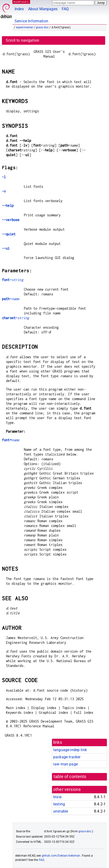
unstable (61, 811)
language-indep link (70, 750)
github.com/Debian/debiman (61, 856)
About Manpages (43, 9)
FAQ (65, 9)
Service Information (31, 21)
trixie (57, 797)
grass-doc (42, 27)
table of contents (70, 777)
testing (59, 804)
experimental (25, 27)
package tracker (67, 757)
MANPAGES (21, 2)
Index (19, 9)
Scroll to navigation (22, 40)
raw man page (65, 764)
